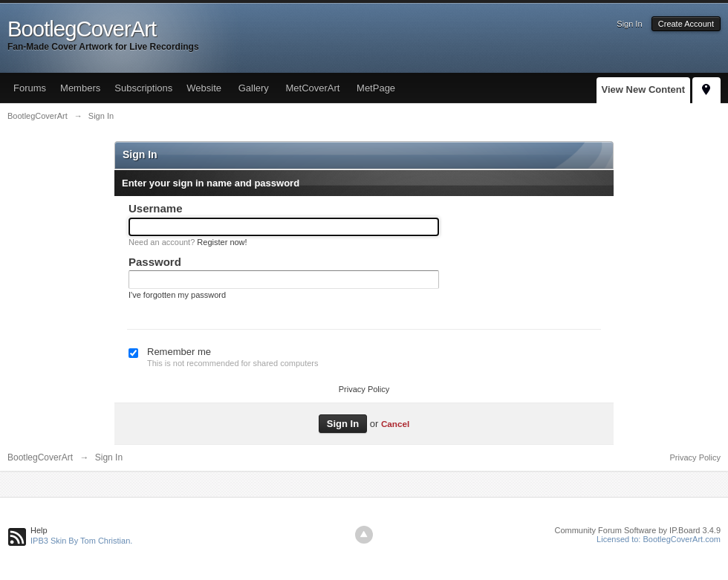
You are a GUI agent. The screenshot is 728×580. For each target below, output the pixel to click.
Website (204, 88)
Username (156, 208)
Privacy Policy (364, 389)
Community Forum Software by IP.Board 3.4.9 (637, 530)
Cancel (395, 424)
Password (155, 262)
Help (39, 530)
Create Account (686, 24)
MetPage (376, 88)
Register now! (222, 242)
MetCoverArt (312, 88)
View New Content (643, 89)
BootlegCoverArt (40, 457)
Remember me (179, 352)
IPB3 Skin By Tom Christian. (81, 541)
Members (80, 88)
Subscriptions (143, 88)
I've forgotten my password (177, 295)
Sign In (629, 24)
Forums (30, 88)
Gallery (254, 88)
